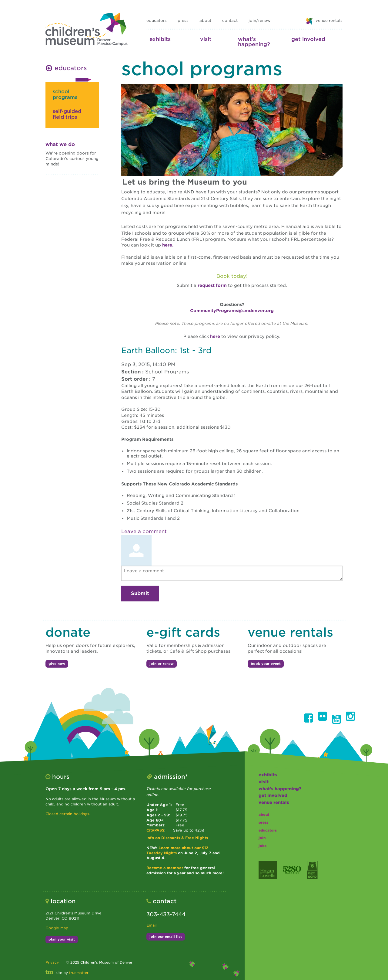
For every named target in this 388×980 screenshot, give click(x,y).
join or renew (162, 664)
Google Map (57, 928)
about (205, 20)
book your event (266, 664)
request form (212, 285)
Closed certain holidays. (68, 814)
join (262, 838)
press (183, 20)
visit (206, 39)
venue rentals (324, 21)
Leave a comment (144, 531)
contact (230, 20)
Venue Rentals (274, 802)
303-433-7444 (166, 914)
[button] (309, 718)
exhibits (160, 39)
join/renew (259, 20)
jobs (263, 846)
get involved (308, 39)
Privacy (52, 962)
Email (151, 925)
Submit (140, 593)
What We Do (60, 144)
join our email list (166, 937)
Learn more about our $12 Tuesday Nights (177, 850)
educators (157, 20)
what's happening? (254, 42)
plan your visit (62, 939)
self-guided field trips (67, 114)
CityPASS (155, 830)
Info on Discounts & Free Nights (177, 838)
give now (57, 664)
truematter (79, 973)
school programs (65, 94)
